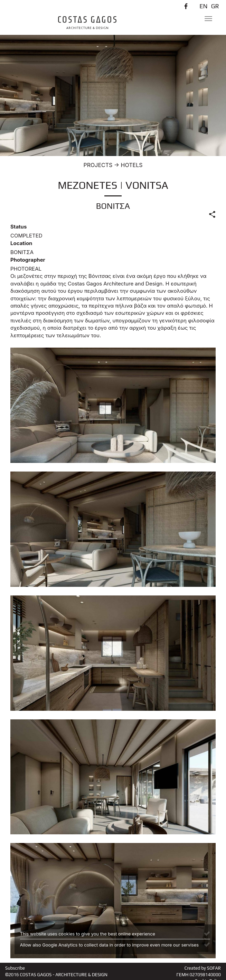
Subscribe (15, 968)
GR (215, 6)
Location (21, 243)
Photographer (28, 260)
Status (18, 227)
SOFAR (214, 968)
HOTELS (132, 165)
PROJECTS (98, 165)
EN (203, 6)
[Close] (207, 933)
